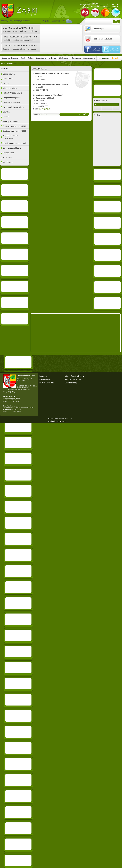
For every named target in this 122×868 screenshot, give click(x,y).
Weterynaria (19, 63)
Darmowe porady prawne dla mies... (21, 46)
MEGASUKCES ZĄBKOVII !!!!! (18, 28)
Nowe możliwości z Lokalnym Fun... (21, 37)
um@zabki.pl (12, 393)
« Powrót (83, 114)
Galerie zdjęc (98, 29)
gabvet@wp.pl (44, 109)
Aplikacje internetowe (57, 421)
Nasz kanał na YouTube (103, 39)
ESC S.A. (69, 418)
